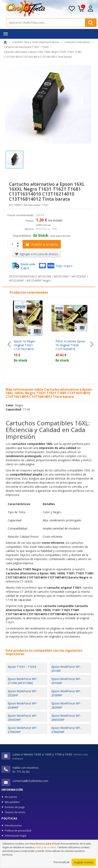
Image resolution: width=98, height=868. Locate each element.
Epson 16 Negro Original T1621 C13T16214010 (24, 345)
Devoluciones (13, 825)
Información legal (16, 836)
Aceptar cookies (84, 862)
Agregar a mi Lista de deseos (37, 254)
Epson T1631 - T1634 (22, 667)
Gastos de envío (15, 812)
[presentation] (9, 344)
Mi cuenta (11, 797)
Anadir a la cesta (42, 244)
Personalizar (62, 862)
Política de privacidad (18, 830)
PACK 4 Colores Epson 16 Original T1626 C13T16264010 (70, 345)
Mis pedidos (12, 802)
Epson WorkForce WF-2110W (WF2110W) (22, 681)
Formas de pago (15, 807)
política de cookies (45, 847)
